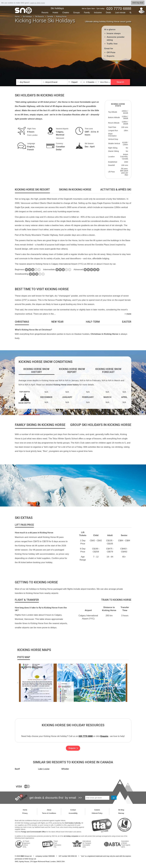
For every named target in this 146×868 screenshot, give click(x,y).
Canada (50, 16)
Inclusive (98, 13)
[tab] (32, 190)
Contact (73, 810)
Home (17, 16)
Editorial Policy (97, 813)
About (49, 810)
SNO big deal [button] (138, 3)
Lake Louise (44, 769)
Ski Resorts (39, 16)
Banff (17, 769)
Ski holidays (57, 8)
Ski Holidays (27, 16)
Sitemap (121, 813)
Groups (77, 13)
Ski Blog (121, 810)
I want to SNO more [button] (37, 3)
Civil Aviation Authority (73, 823)
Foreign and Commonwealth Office (33, 832)
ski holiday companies (71, 836)
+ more (128, 314)
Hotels (55, 13)
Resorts (45, 13)
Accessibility (73, 813)
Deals (108, 13)
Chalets (66, 13)
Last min (120, 13)
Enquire (104, 736)
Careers (97, 810)
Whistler (65, 769)
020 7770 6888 (86, 736)
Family (87, 13)
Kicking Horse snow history (66, 385)
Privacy (25, 813)
